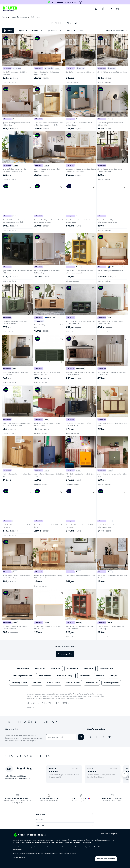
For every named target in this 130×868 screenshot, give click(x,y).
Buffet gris (114, 676)
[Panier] (117, 9)
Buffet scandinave (23, 669)
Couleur (71, 31)
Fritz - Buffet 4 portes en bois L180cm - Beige (81, 576)
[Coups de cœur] (110, 9)
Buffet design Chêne (106, 669)
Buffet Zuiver (89, 669)
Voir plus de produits (65, 654)
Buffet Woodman (72, 669)
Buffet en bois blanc (73, 683)
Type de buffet (54, 31)
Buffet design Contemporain (23, 676)
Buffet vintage (40, 669)
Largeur (23, 31)
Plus (82, 31)
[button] (65, 31)
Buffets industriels (45, 676)
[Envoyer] (81, 737)
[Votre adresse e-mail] (61, 737)
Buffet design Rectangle (65, 676)
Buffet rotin (37, 683)
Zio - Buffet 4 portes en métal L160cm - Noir (80, 72)
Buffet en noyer (85, 676)
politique (68, 853)
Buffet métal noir (92, 683)
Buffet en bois (56, 669)
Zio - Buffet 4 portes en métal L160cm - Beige (112, 72)
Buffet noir (100, 676)
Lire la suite (30, 707)
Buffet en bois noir (53, 683)
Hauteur (38, 31)
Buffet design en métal (19, 683)
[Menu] (125, 9)
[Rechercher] (96, 9)
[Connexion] (103, 9)
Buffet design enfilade (111, 683)
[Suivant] (125, 774)
